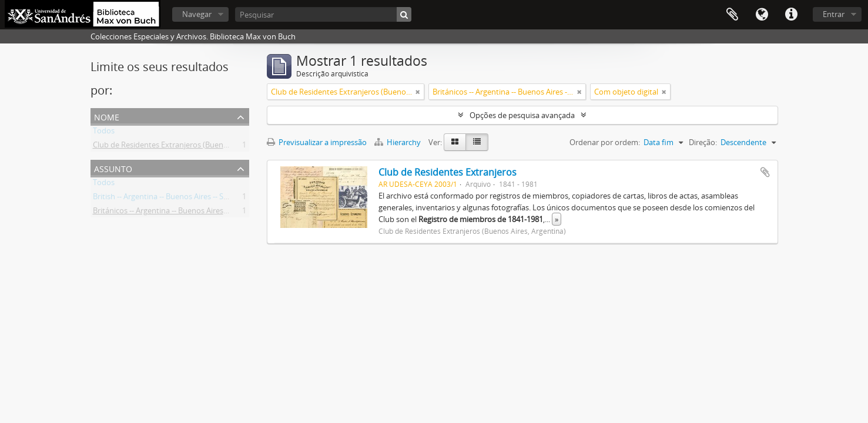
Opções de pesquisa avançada (522, 115)
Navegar (197, 14)
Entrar (834, 14)
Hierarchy (398, 142)
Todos (104, 133)
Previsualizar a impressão (317, 142)
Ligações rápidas (791, 15)
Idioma (762, 15)
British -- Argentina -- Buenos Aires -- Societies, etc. (179, 199)
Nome (107, 116)
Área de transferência (732, 15)
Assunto (113, 168)
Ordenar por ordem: (605, 142)
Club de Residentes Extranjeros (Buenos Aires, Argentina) (192, 147)
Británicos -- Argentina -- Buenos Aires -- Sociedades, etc (189, 213)
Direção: (703, 142)
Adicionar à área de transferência (765, 172)
